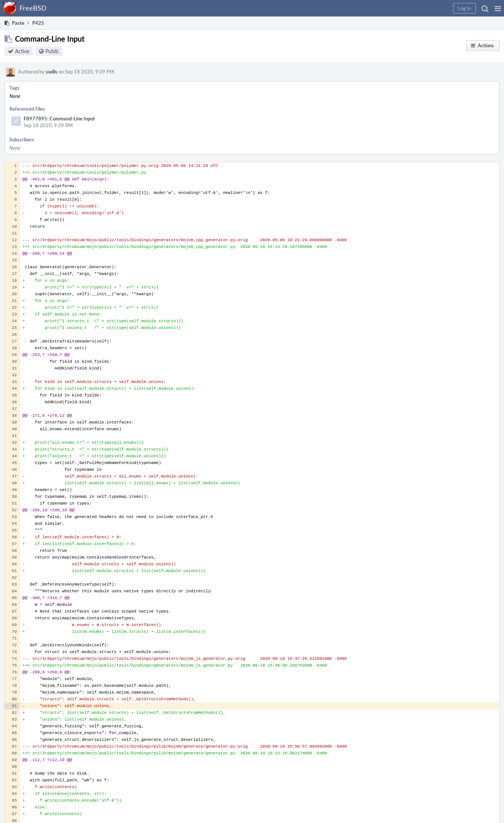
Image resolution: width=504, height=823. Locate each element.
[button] (498, 8)
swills (52, 72)
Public (52, 51)
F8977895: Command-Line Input (59, 119)
